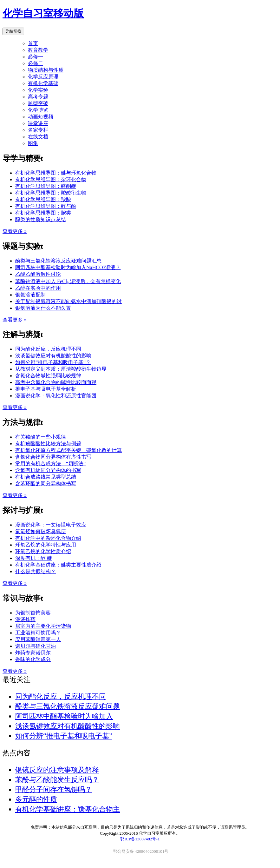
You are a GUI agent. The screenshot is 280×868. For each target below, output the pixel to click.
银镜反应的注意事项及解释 (57, 770)
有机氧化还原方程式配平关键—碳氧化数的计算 (68, 450)
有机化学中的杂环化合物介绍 (48, 538)
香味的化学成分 (33, 659)
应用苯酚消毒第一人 (38, 639)
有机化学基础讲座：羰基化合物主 (68, 809)
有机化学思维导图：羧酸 (43, 199)
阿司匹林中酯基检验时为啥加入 (64, 716)
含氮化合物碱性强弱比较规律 (48, 376)
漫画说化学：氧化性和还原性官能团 (56, 396)
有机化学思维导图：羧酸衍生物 (51, 193)
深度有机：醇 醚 (34, 558)
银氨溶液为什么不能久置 (43, 308)
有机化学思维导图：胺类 (43, 213)
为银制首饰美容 (33, 613)
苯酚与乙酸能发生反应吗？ (57, 780)
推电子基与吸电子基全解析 (46, 389)
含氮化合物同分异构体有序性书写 (53, 457)
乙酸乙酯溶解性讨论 (38, 274)
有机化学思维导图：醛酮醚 (46, 186)
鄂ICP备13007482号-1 (140, 839)
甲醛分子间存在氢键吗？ (54, 789)
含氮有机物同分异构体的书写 (48, 470)
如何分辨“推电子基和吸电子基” (64, 736)
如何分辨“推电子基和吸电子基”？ (53, 362)
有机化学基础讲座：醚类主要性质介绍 (58, 565)
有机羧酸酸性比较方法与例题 (48, 444)
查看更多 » (15, 231)
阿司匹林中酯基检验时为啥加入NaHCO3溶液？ (68, 267)
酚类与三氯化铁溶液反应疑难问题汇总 (58, 261)
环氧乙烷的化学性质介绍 (43, 551)
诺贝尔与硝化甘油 (36, 646)
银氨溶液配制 (30, 295)
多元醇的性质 (36, 799)
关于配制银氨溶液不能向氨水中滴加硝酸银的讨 (68, 301)
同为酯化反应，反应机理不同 (48, 349)
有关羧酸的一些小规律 (41, 437)
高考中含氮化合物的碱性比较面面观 (56, 382)
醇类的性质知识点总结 (41, 219)
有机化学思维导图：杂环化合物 (51, 179)
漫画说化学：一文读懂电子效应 (51, 525)
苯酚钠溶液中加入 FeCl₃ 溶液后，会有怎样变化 (68, 281)
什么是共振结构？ (36, 571)
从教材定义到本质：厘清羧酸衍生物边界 (61, 369)
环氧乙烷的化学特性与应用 (46, 545)
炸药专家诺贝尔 (33, 653)
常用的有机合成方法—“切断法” (50, 464)
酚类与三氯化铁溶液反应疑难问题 (68, 706)
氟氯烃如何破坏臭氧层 (41, 531)
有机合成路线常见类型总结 (46, 477)
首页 (33, 43)
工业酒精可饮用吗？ (38, 633)
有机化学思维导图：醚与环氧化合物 (56, 173)
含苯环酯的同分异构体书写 (46, 484)
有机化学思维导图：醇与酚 (46, 206)
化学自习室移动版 (43, 13)
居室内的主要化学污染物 (43, 626)
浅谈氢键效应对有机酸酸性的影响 (53, 356)
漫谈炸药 (25, 619)
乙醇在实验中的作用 (38, 288)
